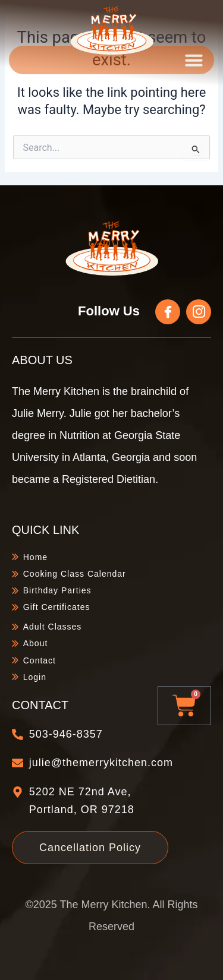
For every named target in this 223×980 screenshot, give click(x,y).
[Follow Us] (168, 312)
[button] (194, 60)
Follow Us (109, 311)
